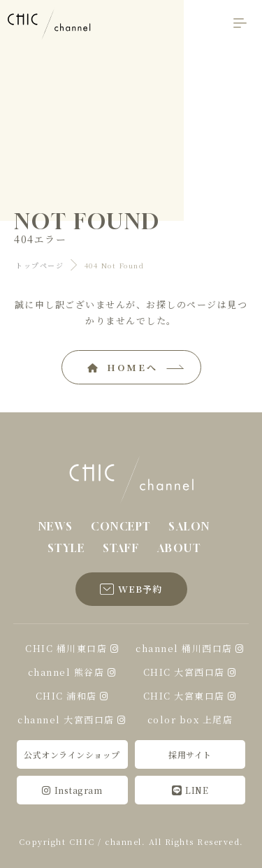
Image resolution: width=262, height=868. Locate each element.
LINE (190, 790)
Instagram (72, 790)
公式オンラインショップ (72, 754)
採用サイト (190, 754)
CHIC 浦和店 (66, 696)
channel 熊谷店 (66, 672)
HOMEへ (123, 367)
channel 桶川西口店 (184, 648)
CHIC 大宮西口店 (184, 672)
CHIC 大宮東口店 (184, 696)
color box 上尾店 (190, 719)
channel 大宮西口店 (66, 719)
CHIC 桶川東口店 (66, 648)
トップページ (39, 265)
